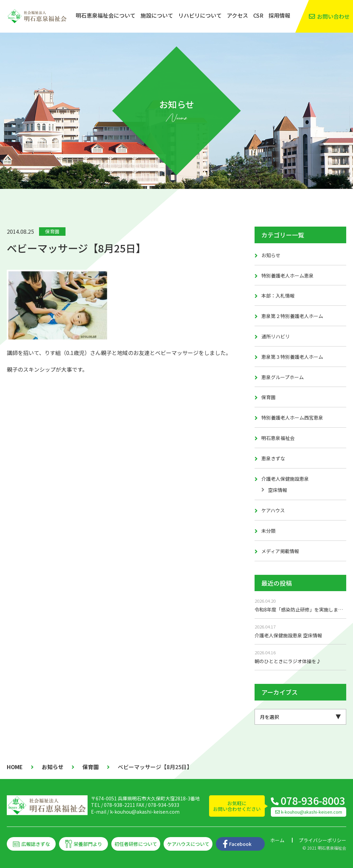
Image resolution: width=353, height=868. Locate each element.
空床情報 (278, 490)
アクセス (237, 15)
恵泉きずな (273, 458)
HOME (15, 767)
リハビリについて (200, 15)
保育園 (52, 231)
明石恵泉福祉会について (106, 15)
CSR (258, 15)
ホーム (277, 840)
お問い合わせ (333, 16)
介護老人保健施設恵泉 (285, 479)
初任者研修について (136, 844)
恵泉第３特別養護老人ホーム (292, 357)
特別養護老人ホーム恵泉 (287, 276)
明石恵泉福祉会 (278, 438)
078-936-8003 (313, 800)
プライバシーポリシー (322, 840)
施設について (157, 15)
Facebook (240, 844)
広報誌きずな (36, 844)
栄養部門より (88, 844)
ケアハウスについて (188, 844)
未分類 (268, 531)
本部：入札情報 (278, 296)
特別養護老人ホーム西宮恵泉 (292, 418)
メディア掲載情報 (280, 551)
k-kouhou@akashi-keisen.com (145, 812)
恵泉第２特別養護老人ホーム (292, 316)
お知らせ (271, 255)
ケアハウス (273, 510)
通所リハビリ (276, 336)
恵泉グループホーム (283, 377)
